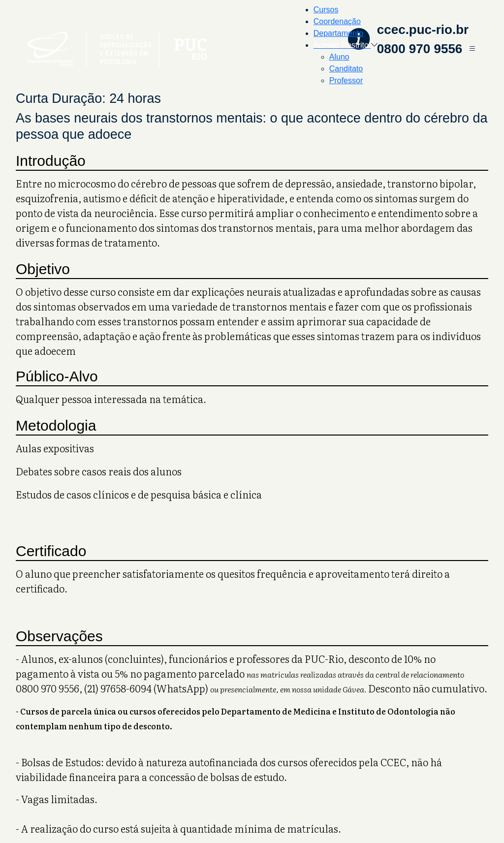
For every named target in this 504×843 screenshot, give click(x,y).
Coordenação (337, 21)
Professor (346, 80)
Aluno (339, 57)
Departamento (338, 33)
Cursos (326, 10)
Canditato (346, 69)
